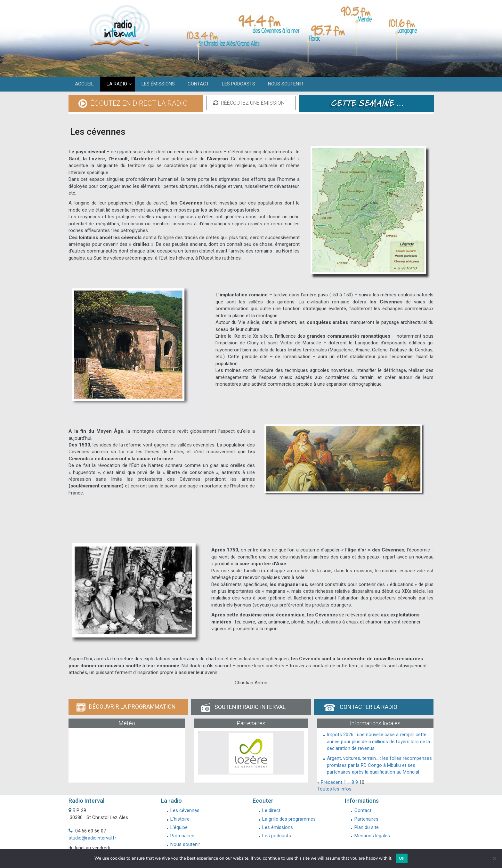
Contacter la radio (361, 707)
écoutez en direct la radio (133, 104)
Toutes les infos (334, 789)
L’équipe (179, 827)
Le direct (271, 810)
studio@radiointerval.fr (92, 838)
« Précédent (330, 782)
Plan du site (367, 827)
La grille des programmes (289, 819)
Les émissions (278, 827)
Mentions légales (372, 836)
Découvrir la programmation (126, 707)
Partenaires (182, 836)
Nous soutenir (185, 844)
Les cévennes (185, 810)
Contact (363, 810)
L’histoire (180, 819)
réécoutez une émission (249, 103)
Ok (402, 858)
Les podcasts (277, 836)
